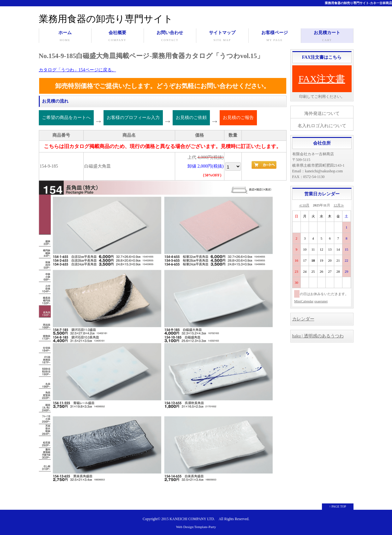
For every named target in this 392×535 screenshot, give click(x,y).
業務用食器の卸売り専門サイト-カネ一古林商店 (358, 3)
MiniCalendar (304, 301)
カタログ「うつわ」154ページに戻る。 (77, 70)
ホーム (65, 37)
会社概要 (118, 37)
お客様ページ (275, 37)
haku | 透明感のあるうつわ (318, 336)
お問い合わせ (170, 37)
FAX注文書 (322, 79)
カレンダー (303, 319)
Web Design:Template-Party (196, 527)
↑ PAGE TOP (338, 506)
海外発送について (322, 113)
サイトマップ (222, 37)
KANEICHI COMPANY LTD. (192, 519)
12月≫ (339, 205)
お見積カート (327, 37)
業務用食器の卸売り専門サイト (106, 19)
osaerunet (321, 301)
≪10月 (304, 205)
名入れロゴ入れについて (322, 126)
